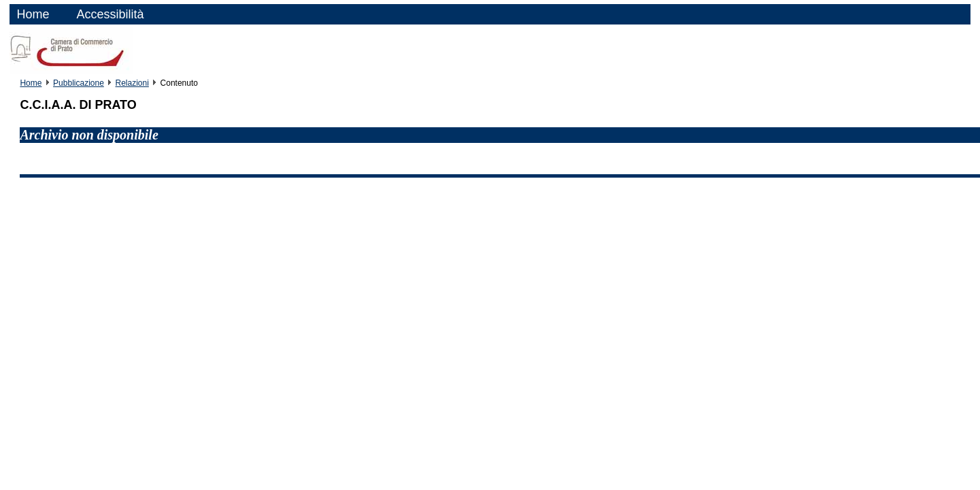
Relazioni (132, 83)
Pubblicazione (79, 83)
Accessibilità (110, 14)
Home (33, 14)
